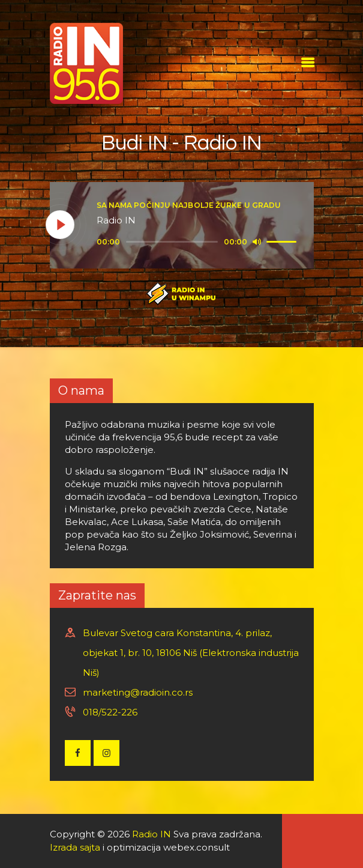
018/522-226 (110, 712)
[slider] (172, 242)
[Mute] (257, 241)
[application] (199, 242)
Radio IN (151, 834)
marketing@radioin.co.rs (138, 692)
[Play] (61, 225)
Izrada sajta (75, 847)
